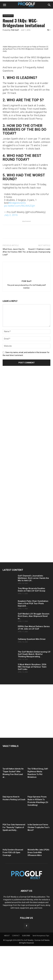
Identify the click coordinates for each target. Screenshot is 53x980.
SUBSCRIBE (26, 970)
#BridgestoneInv (17, 237)
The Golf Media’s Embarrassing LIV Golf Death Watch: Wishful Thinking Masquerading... (34, 688)
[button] (4, 5)
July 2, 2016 (11, 249)
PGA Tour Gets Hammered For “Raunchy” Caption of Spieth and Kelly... (14, 861)
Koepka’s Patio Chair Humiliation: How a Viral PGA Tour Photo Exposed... (33, 637)
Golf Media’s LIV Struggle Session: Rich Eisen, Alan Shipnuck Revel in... (34, 650)
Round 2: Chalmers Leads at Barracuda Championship (38, 284)
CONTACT (16, 970)
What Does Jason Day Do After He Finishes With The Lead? (14, 286)
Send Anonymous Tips (41, 970)
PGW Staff (15, 30)
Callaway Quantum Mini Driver (32, 673)
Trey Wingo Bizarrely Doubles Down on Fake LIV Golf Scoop (32, 624)
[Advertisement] (22, 451)
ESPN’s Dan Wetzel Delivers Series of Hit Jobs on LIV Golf (34, 662)
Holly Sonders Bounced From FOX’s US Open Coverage (13, 886)
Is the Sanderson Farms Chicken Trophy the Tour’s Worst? (39, 861)
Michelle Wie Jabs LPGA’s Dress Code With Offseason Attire (38, 886)
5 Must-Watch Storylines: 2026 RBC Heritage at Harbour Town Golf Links (32, 701)
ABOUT (7, 970)
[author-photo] (26, 311)
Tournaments (8, 16)
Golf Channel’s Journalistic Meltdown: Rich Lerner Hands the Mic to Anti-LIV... (33, 612)
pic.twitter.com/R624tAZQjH (20, 240)
